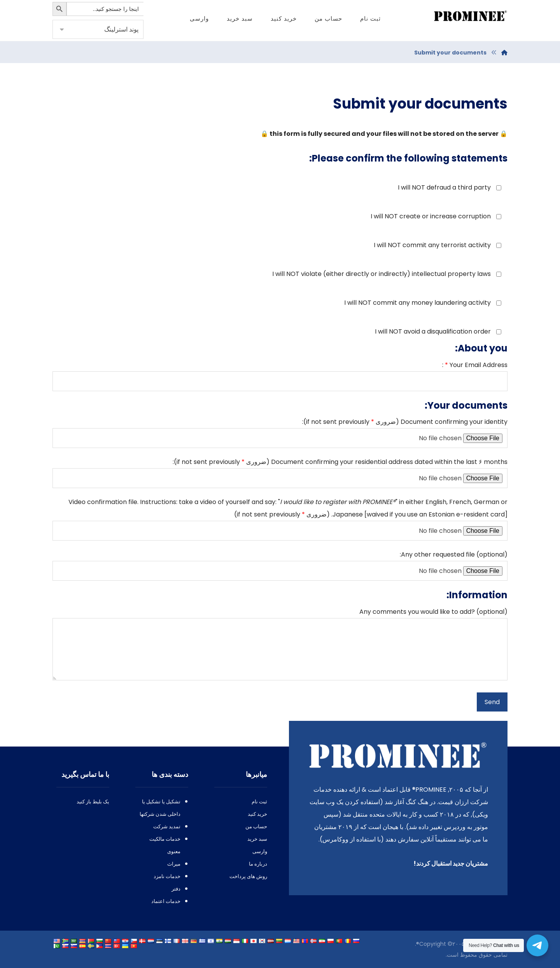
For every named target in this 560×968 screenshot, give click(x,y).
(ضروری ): (280, 433)
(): (280, 565)
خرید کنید (257, 814)
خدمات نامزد (167, 876)
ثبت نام (259, 802)
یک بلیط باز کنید (93, 802)
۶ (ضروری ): (280, 473)
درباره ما (258, 864)
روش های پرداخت (248, 876)
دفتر (176, 889)
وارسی (260, 851)
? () (280, 646)
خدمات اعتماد (166, 901)
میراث (174, 864)
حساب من (256, 827)
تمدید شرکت (167, 827)
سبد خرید (257, 839)
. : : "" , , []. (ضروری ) (280, 519)
